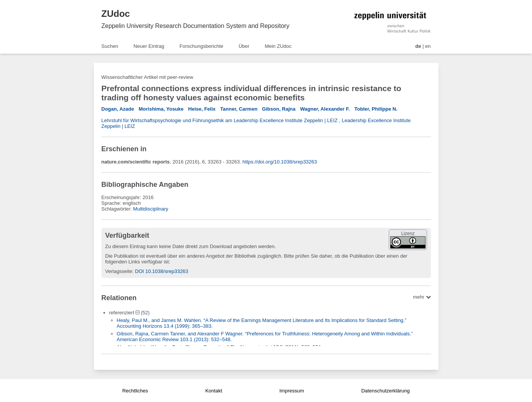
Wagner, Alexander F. (325, 109)
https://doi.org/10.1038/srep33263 (280, 162)
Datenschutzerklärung (385, 391)
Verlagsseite (119, 271)
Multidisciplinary (151, 209)
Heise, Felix (202, 109)
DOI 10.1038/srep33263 (162, 271)
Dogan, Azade (118, 109)
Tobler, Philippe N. (376, 109)
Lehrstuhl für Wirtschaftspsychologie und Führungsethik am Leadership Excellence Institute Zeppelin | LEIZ (220, 120)
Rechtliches (135, 391)
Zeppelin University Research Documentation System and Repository (196, 26)
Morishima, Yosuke (161, 109)
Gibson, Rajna (279, 109)
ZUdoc (116, 14)
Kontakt (214, 391)
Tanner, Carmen (239, 109)
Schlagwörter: (117, 209)
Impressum (291, 391)
